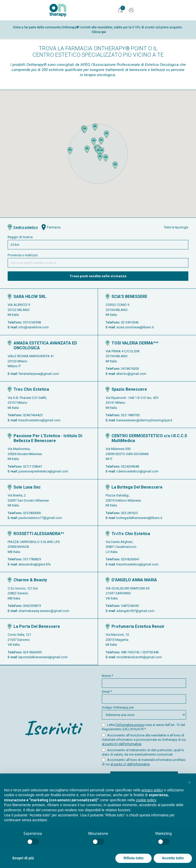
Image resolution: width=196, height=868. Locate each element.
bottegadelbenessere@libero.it (139, 518)
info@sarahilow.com (34, 327)
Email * (144, 697)
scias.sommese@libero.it (135, 327)
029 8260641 (130, 559)
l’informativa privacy (130, 725)
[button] (98, 151)
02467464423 (33, 415)
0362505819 (32, 606)
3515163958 (32, 322)
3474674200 (130, 369)
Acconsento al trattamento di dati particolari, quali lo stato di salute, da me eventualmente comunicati (143, 752)
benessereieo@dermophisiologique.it (144, 420)
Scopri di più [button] (23, 858)
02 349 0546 (130, 322)
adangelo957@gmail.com (135, 611)
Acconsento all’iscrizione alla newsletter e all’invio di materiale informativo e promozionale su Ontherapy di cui (144, 740)
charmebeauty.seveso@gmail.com (44, 611)
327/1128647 (33, 466)
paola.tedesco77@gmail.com (40, 518)
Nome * (144, 681)
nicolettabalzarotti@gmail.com (139, 657)
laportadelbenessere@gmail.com (43, 657)
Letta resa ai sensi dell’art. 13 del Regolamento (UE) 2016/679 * (143, 727)
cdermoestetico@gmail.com (137, 471)
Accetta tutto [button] (173, 858)
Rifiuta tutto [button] (134, 858)
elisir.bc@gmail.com (131, 374)
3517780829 (32, 559)
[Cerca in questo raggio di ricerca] (98, 245)
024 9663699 (32, 652)
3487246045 (130, 606)
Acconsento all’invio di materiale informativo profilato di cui (144, 762)
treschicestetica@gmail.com (39, 420)
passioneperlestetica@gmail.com (43, 471)
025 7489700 (130, 415)
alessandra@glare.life (34, 564)
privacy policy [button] (152, 790)
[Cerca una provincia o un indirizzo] (98, 263)
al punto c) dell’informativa (130, 764)
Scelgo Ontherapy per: (144, 713)
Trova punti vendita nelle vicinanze (98, 276)
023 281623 (129, 513)
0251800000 (32, 513)
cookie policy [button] (146, 800)
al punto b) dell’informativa (122, 744)
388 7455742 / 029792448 (140, 652)
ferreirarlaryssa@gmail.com (39, 374)
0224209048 (130, 466)
